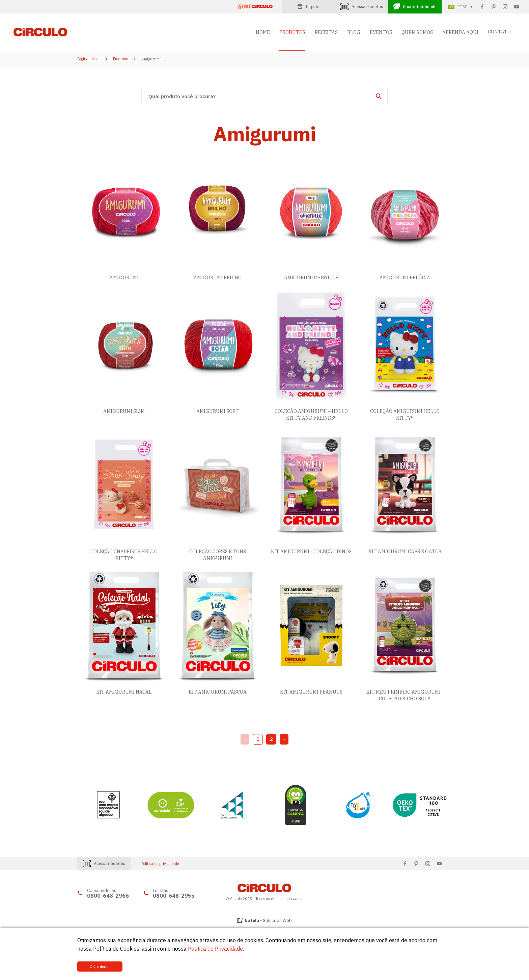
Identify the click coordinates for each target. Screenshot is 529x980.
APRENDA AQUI (460, 32)
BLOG (354, 32)
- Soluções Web (268, 920)
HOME (263, 32)
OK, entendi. (100, 967)
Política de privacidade (160, 864)
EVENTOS (381, 32)
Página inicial (88, 59)
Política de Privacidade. (216, 949)
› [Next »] (284, 739)
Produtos (120, 59)
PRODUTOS (292, 32)
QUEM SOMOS (417, 32)
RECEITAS (326, 32)
